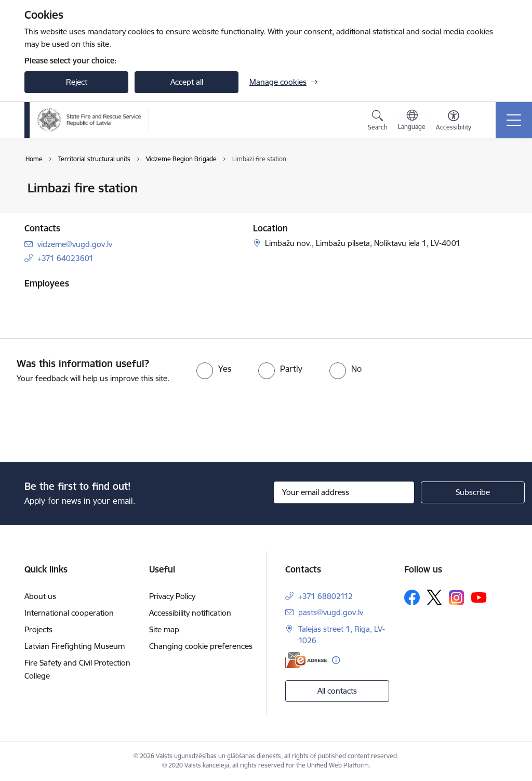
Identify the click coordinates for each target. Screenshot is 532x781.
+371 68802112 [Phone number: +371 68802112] (325, 596)
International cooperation (69, 613)
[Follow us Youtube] (479, 597)
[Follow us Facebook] (412, 597)
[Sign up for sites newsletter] (473, 492)
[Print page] (493, 184)
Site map (164, 629)
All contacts (337, 691)
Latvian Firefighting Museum (75, 646)
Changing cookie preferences (201, 646)
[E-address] (306, 660)
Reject (77, 82)
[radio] (214, 369)
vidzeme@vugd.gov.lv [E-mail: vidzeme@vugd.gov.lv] (75, 244)
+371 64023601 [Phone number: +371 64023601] (65, 258)
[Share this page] (493, 210)
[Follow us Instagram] (457, 598)
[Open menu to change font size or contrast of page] (454, 122)
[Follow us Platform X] (434, 597)
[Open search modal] (378, 122)
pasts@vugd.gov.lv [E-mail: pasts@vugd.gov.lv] (331, 612)
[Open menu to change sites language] (412, 121)
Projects (38, 629)
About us (40, 596)
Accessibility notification (190, 613)
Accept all (187, 82)
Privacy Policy (172, 596)
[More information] (336, 660)
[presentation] (87, 424)
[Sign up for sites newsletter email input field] (344, 492)
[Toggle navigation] (514, 120)
